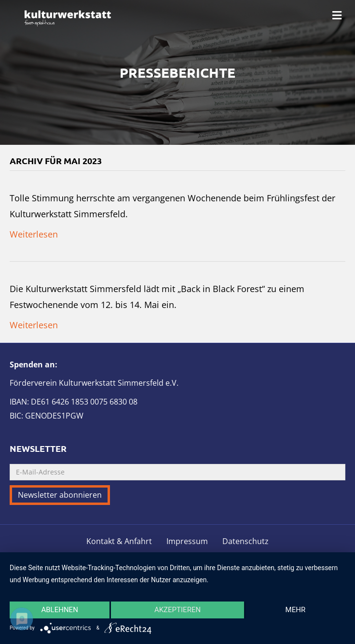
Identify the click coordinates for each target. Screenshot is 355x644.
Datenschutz (246, 541)
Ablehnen (59, 610)
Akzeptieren (177, 610)
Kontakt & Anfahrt (119, 541)
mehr (296, 610)
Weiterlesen (34, 234)
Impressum (187, 541)
